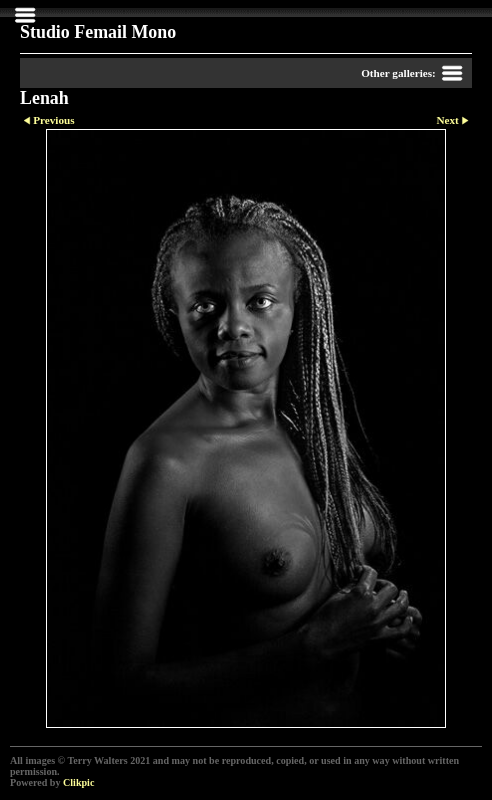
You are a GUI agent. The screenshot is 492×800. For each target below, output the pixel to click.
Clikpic (78, 782)
